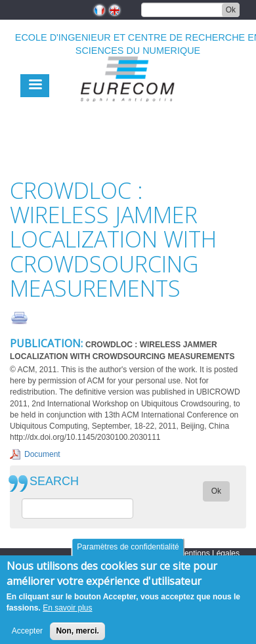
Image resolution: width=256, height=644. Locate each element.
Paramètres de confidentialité (128, 553)
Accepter (27, 636)
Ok (231, 10)
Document (42, 454)
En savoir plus (67, 614)
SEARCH (54, 482)
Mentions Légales (209, 553)
